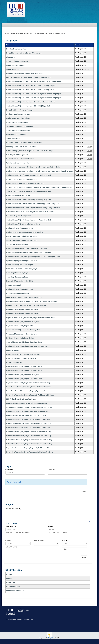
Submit (84, 492)
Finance (9, 578)
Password (52, 470)
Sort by (65, 540)
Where (50, 526)
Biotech (9, 574)
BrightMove (52, 638)
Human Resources (13, 587)
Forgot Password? (14, 482)
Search (84, 557)
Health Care (11, 582)
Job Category (39, 540)
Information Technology (15, 591)
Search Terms (11, 526)
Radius (8, 540)
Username (9, 470)
